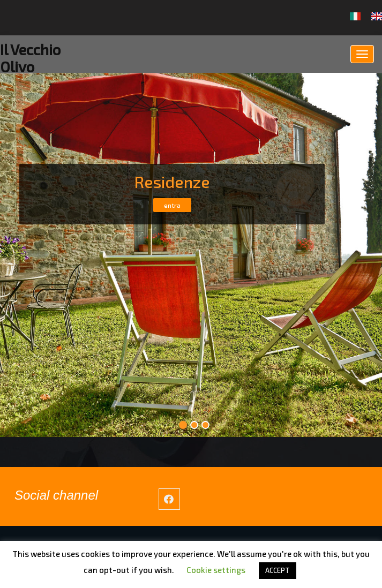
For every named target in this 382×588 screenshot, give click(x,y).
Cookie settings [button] (216, 570)
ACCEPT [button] (278, 570)
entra (172, 205)
